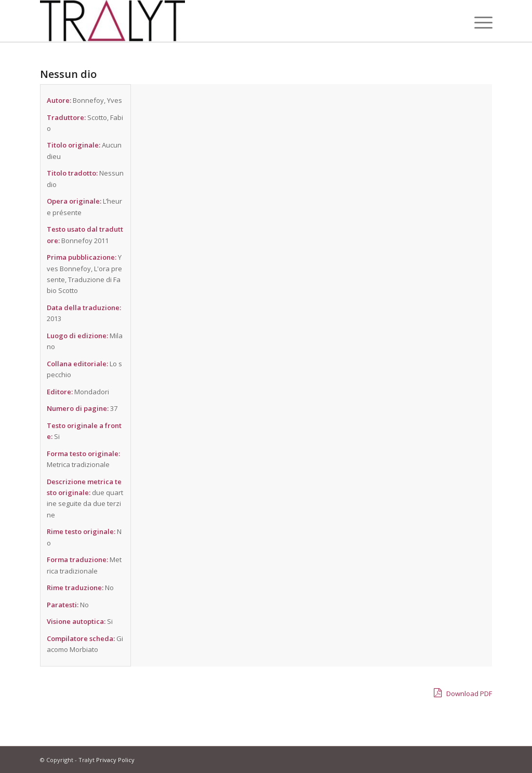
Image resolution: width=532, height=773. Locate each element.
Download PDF (463, 693)
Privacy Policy (115, 760)
